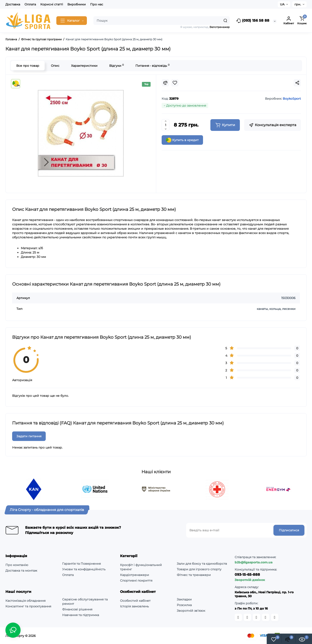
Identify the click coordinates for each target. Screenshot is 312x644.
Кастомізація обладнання (25, 601)
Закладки (184, 599)
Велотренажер (220, 27)
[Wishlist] (175, 83)
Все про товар (28, 66)
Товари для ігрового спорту (199, 569)
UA (282, 4)
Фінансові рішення (77, 609)
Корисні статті (52, 4)
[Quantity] (166, 125)
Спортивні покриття (136, 581)
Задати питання (29, 436)
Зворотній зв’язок (191, 611)
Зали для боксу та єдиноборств (202, 564)
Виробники (77, 4)
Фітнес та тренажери (194, 575)
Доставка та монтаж (21, 571)
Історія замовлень (134, 606)
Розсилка (184, 605)
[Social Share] (297, 83)
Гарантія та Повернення (81, 564)
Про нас (97, 4)
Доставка (13, 4)
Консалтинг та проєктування (28, 606)
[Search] (225, 21)
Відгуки (116, 66)
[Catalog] (72, 21)
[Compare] (165, 83)
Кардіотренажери (135, 575)
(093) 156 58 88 (253, 21)
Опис (55, 66)
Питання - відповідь (152, 66)
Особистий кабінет (135, 601)
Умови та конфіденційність (84, 569)
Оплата (30, 4)
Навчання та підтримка (81, 615)
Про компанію (17, 565)
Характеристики (84, 66)
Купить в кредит (182, 140)
